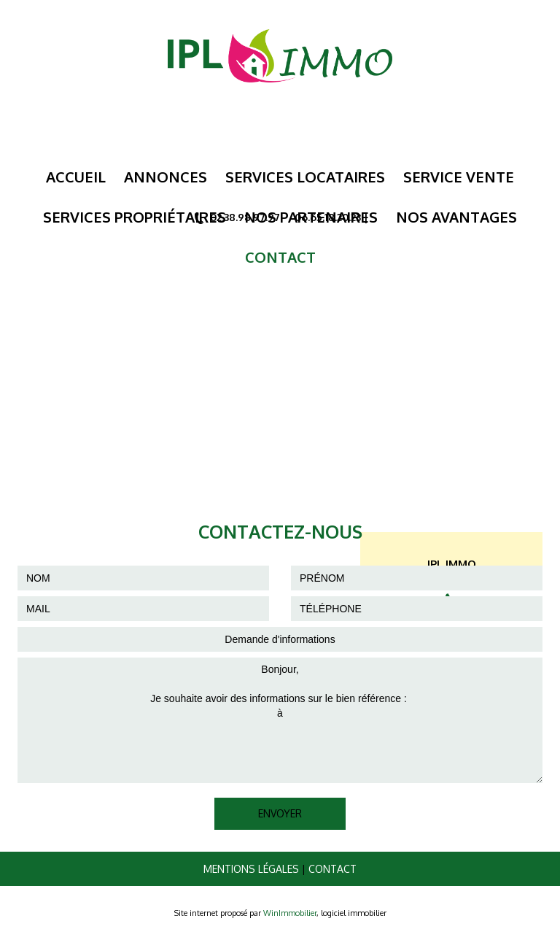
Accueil (76, 177)
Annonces (166, 177)
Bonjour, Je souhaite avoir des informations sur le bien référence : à (280, 720)
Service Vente (459, 177)
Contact (332, 869)
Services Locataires (305, 177)
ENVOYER (280, 813)
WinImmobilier (290, 913)
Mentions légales (251, 869)
